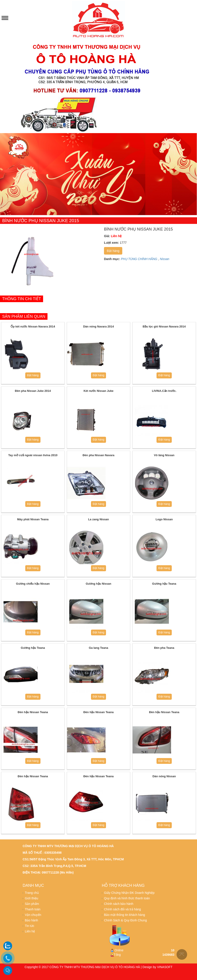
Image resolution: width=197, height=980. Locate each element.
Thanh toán (33, 909)
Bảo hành (31, 920)
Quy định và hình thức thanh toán (127, 898)
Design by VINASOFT (157, 967)
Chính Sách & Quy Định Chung (125, 920)
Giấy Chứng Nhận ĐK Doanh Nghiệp (129, 893)
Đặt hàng (113, 251)
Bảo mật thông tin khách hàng (124, 915)
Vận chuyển (33, 915)
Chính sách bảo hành (119, 904)
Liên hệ (30, 931)
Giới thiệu (32, 898)
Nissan (165, 259)
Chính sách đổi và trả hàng (122, 909)
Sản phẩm (32, 904)
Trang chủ (32, 893)
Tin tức (30, 926)
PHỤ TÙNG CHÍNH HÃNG (139, 259)
